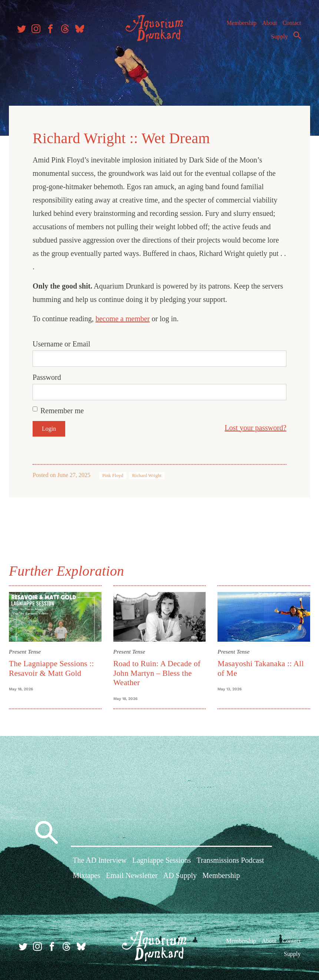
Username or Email (64, 342)
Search (295, 38)
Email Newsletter (132, 877)
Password (50, 375)
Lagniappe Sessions (162, 862)
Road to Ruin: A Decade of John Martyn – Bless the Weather (158, 670)
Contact (290, 26)
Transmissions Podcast (230, 862)
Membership (240, 26)
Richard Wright (150, 473)
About (268, 26)
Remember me (65, 408)
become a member (126, 316)
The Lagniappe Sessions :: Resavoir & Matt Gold (54, 665)
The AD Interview (100, 862)
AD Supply (180, 877)
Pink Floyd (116, 473)
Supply (278, 40)
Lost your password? (252, 425)
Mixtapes (86, 877)
